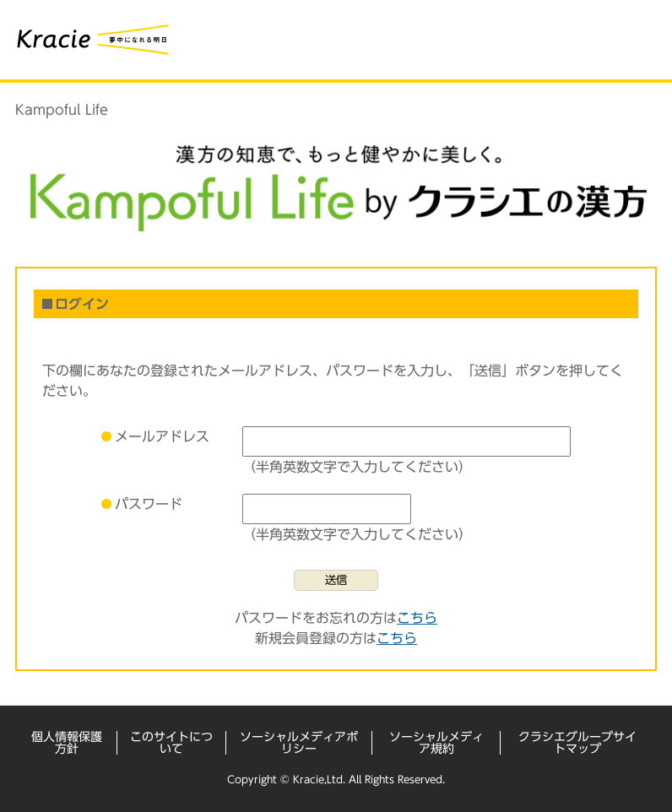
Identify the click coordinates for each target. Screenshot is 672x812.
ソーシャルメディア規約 (436, 743)
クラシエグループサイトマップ (577, 743)
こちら (417, 618)
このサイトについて (171, 743)
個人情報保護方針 (67, 743)
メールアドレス (162, 436)
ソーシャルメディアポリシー (299, 743)
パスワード (149, 504)
